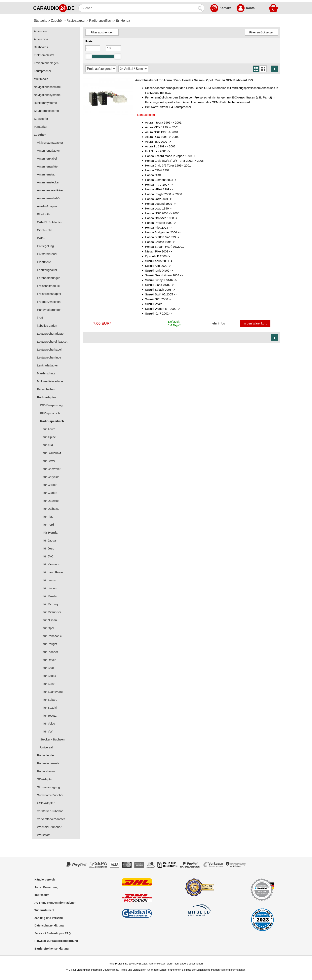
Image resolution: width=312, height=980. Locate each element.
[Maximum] (113, 48)
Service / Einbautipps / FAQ (53, 933)
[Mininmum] (93, 48)
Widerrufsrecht (44, 910)
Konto (250, 8)
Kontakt (225, 8)
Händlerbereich (45, 880)
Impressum (42, 895)
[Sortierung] (101, 69)
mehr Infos (217, 323)
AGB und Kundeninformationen (55, 903)
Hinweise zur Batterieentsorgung (56, 941)
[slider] (89, 56)
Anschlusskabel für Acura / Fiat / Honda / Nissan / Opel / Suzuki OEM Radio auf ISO (194, 80)
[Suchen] (137, 8)
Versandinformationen (233, 970)
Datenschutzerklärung (49, 925)
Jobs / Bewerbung (46, 887)
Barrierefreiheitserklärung (52, 949)
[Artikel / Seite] (133, 69)
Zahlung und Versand (49, 918)
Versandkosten (157, 964)
